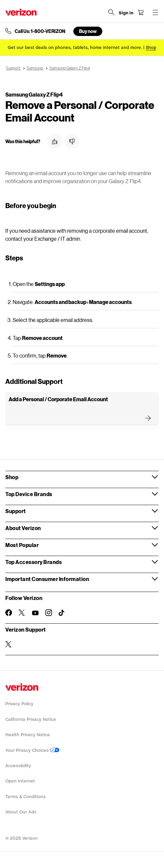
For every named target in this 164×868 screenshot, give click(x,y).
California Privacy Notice (31, 719)
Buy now (88, 31)
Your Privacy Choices (32, 750)
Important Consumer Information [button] (47, 579)
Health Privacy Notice (28, 735)
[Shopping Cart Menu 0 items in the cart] (141, 12)
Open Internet (20, 781)
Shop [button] (12, 477)
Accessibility (18, 766)
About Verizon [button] (23, 528)
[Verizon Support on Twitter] (9, 644)
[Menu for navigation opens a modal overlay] (155, 12)
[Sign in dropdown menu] (126, 13)
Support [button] (16, 511)
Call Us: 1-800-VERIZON (40, 31)
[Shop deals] (151, 47)
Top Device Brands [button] (29, 494)
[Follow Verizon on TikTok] (62, 613)
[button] (55, 142)
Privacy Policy (19, 704)
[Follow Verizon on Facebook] (9, 613)
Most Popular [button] (22, 545)
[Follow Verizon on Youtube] (35, 613)
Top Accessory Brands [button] (33, 562)
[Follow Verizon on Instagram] (49, 613)
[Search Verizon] (111, 12)
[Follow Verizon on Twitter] (22, 613)
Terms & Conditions (25, 797)
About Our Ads (21, 812)
